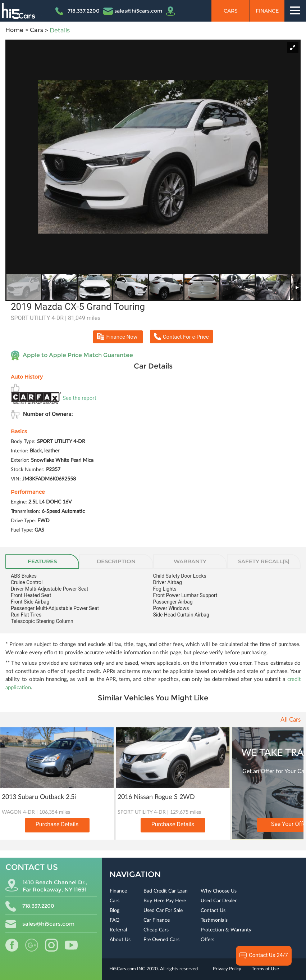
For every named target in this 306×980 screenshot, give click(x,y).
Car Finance (157, 920)
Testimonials (214, 920)
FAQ (115, 920)
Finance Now (118, 337)
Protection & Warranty (226, 930)
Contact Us (213, 911)
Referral (118, 930)
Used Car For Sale (163, 911)
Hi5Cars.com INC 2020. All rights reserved (154, 969)
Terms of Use (265, 969)
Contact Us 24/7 (264, 956)
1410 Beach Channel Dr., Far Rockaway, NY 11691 (46, 886)
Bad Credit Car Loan (166, 891)
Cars (231, 11)
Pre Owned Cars (161, 940)
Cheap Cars (156, 930)
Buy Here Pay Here (165, 901)
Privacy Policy (227, 969)
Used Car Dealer (219, 901)
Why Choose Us (219, 891)
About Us (120, 940)
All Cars (291, 720)
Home (14, 30)
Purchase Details (57, 824)
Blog (115, 911)
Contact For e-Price (181, 337)
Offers (207, 940)
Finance (267, 11)
